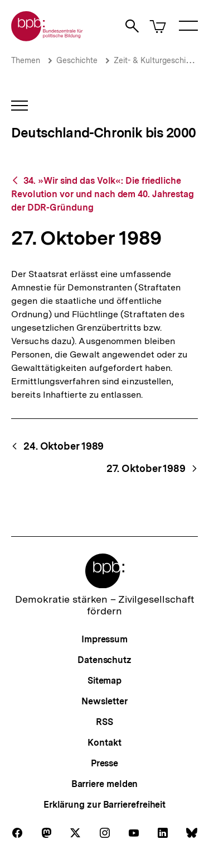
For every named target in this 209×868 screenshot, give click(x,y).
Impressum (104, 639)
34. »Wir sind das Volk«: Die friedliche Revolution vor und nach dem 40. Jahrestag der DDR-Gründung (103, 194)
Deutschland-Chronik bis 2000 (103, 133)
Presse (104, 763)
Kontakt (104, 743)
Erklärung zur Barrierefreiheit (104, 805)
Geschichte (77, 60)
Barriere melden (105, 784)
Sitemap (104, 681)
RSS (104, 722)
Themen (26, 60)
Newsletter (104, 701)
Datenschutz (104, 660)
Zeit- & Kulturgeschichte (158, 60)
